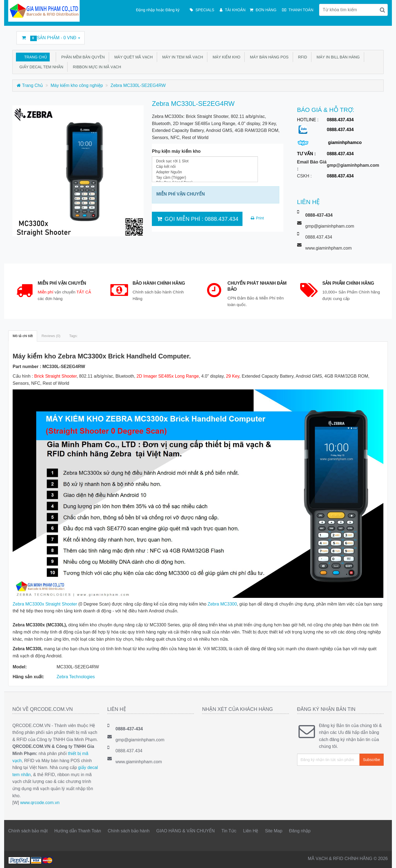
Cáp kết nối (205, 166)
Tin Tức (229, 831)
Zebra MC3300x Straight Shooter (45, 604)
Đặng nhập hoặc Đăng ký (158, 10)
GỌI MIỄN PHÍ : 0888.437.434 (197, 219)
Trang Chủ (36, 57)
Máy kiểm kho (225, 57)
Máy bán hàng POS (268, 57)
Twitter (313, 35)
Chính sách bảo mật (28, 831)
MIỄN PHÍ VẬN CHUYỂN (180, 194)
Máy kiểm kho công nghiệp (77, 85)
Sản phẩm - (51, 38)
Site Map (274, 831)
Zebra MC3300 (222, 604)
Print (257, 218)
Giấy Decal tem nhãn (40, 67)
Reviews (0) (51, 336)
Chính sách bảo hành (129, 831)
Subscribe (372, 760)
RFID (302, 57)
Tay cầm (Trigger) (205, 177)
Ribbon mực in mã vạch (96, 67)
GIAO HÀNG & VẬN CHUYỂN (186, 831)
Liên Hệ (251, 831)
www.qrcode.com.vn (40, 803)
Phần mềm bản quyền (82, 57)
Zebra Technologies (76, 677)
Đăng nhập (300, 831)
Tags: (73, 336)
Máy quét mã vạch (132, 57)
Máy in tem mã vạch (182, 57)
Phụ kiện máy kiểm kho (176, 151)
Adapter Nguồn (205, 172)
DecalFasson (363, 35)
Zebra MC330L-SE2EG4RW (138, 85)
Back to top (387, 859)
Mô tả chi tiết (23, 336)
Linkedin (326, 35)
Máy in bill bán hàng (337, 57)
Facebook (301, 35)
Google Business (351, 35)
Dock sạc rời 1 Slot (205, 161)
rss (338, 35)
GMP (376, 35)
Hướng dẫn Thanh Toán (78, 831)
